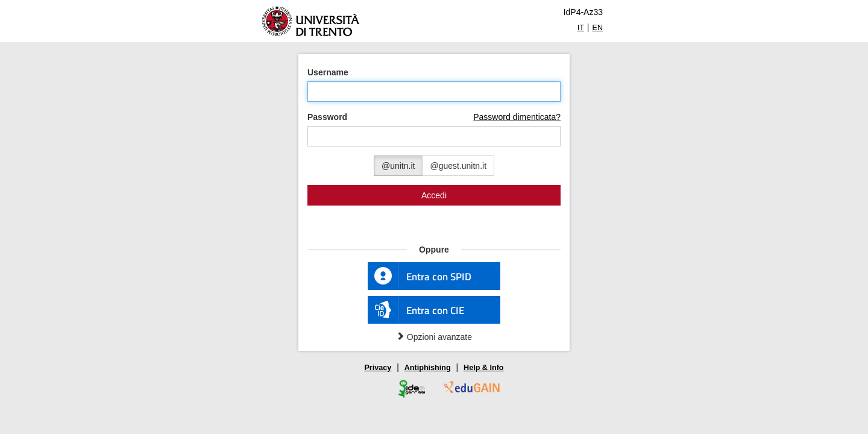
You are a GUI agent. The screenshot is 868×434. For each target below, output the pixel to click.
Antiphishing (428, 368)
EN (598, 28)
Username (328, 72)
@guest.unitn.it (458, 166)
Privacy (378, 368)
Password (327, 117)
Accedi (434, 195)
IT (581, 28)
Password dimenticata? (517, 117)
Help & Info (483, 368)
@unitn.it (398, 166)
